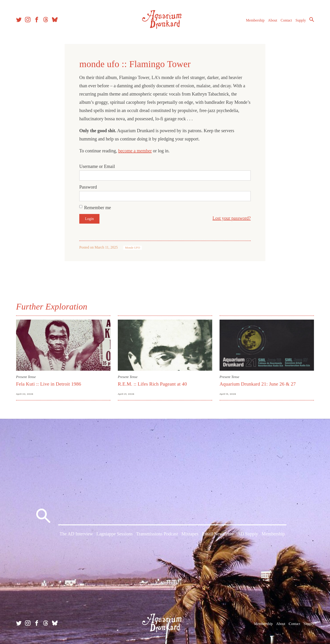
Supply (301, 20)
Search (312, 19)
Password (88, 187)
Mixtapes (190, 534)
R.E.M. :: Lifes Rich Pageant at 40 (152, 384)
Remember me (98, 208)
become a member (135, 151)
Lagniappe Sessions (115, 534)
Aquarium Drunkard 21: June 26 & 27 (258, 384)
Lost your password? (232, 218)
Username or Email (97, 166)
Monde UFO (133, 248)
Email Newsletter (218, 534)
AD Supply (248, 534)
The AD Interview (76, 534)
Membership (255, 20)
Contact (286, 20)
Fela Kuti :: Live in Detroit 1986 (49, 384)
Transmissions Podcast (157, 534)
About (272, 20)
